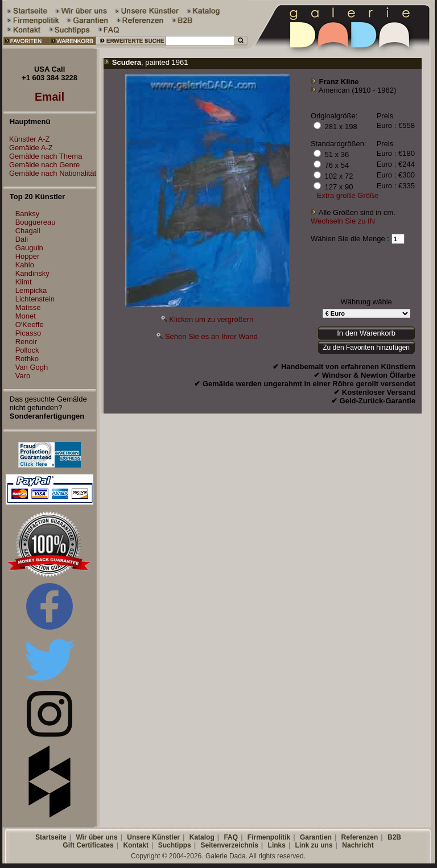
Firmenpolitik (269, 837)
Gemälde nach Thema (43, 156)
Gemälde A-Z (28, 148)
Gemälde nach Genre (42, 165)
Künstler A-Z (27, 139)
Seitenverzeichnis (229, 845)
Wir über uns (96, 837)
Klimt (24, 282)
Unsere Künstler (153, 837)
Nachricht (358, 845)
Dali (22, 239)
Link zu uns (314, 845)
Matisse (28, 307)
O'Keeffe (30, 325)
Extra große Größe (348, 195)
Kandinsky (32, 273)
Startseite (51, 837)
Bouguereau (36, 222)
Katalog (202, 837)
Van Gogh (32, 367)
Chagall (28, 231)
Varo (23, 376)
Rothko (27, 359)
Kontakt (136, 845)
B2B (394, 837)
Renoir (26, 342)
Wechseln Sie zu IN (343, 221)
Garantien (316, 837)
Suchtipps (175, 845)
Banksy (28, 214)
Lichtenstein (35, 299)
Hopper (28, 256)
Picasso (28, 333)
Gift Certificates (88, 845)
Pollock (27, 350)
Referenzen (360, 837)
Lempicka (31, 290)
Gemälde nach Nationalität (50, 173)
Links (277, 845)
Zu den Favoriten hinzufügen (366, 348)
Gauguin (29, 248)
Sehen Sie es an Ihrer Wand (211, 336)
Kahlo (25, 265)
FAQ (231, 837)
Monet (26, 316)
